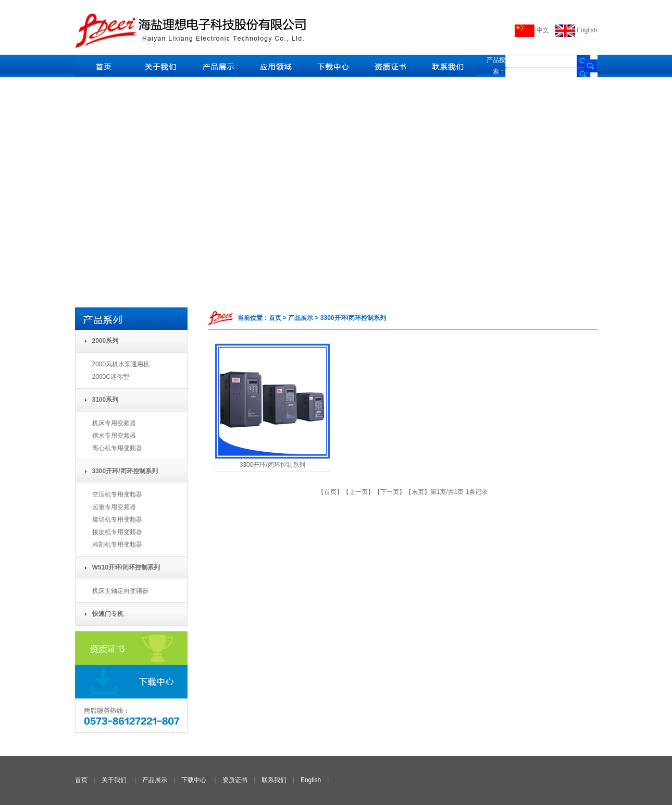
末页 (418, 492)
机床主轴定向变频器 (120, 591)
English (576, 30)
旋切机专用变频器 (117, 519)
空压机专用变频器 (117, 494)
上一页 (358, 492)
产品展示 (155, 780)
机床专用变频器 (114, 423)
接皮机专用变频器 (117, 532)
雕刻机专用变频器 (117, 544)
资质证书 (235, 780)
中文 (532, 30)
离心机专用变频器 (117, 448)
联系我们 (274, 780)
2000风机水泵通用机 (121, 364)
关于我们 (114, 780)
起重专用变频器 (114, 507)
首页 (330, 492)
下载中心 (194, 780)
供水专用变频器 (114, 436)
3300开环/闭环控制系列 (272, 465)
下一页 (390, 492)
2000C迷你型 (111, 377)
